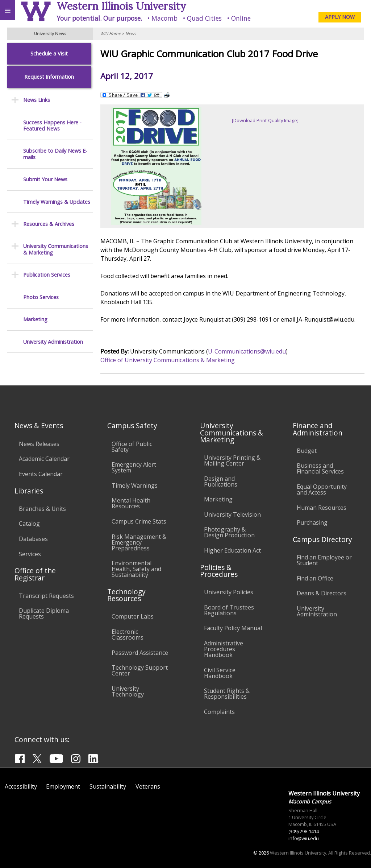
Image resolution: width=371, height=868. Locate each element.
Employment (63, 786)
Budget (307, 451)
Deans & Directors (322, 593)
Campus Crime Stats (139, 521)
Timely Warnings (135, 485)
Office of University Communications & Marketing (168, 360)
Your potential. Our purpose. (99, 18)
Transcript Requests (46, 596)
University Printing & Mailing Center (232, 460)
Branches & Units (42, 509)
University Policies (229, 592)
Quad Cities (204, 18)
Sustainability (108, 786)
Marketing (35, 319)
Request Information (49, 77)
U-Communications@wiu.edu (247, 351)
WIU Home (110, 34)
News (131, 34)
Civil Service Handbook (220, 673)
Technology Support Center (140, 670)
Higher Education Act (232, 550)
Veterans (148, 786)
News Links (37, 100)
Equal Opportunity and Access (322, 489)
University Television (232, 514)
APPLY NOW (340, 17)
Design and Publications (221, 481)
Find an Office (315, 578)
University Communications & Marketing (56, 249)
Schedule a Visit (49, 53)
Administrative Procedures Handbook (224, 649)
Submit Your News (45, 179)
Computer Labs (133, 616)
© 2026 (261, 853)
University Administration (53, 342)
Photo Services (41, 297)
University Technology (128, 691)
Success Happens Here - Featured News (52, 126)
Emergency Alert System (134, 467)
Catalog (29, 524)
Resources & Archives (49, 224)
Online (241, 18)
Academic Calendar (44, 459)
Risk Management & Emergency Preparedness (139, 542)
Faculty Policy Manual (233, 628)
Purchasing (312, 522)
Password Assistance (140, 653)
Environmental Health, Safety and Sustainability (136, 569)
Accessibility (21, 786)
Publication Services (47, 275)
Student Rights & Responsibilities (227, 694)
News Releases (39, 444)
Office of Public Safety (132, 447)
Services (30, 554)
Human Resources (322, 508)
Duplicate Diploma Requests (44, 613)
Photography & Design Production (229, 532)
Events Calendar (41, 474)
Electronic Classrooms (128, 635)
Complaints (219, 712)
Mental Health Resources (131, 503)
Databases (33, 539)
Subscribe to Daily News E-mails (55, 154)
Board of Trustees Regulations (229, 610)
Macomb (164, 18)
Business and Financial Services (320, 468)
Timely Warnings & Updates (57, 202)
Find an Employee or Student (324, 560)
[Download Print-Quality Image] (265, 120)
